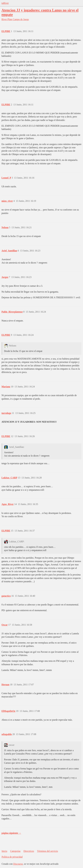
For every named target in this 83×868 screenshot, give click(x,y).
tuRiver (5, 3)
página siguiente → (11, 833)
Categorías (15, 851)
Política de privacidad (12, 857)
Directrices (29, 851)
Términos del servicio (48, 851)
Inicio (4, 851)
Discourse (18, 864)
